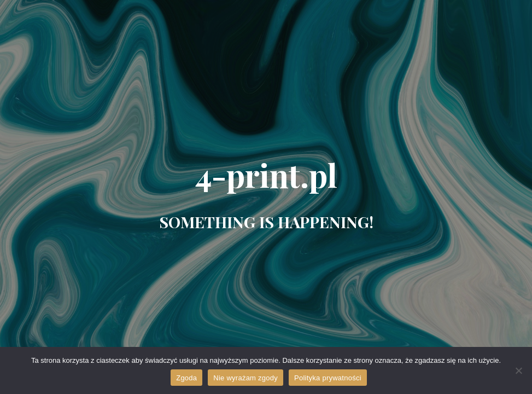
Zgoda (186, 378)
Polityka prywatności (328, 378)
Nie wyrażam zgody (245, 378)
